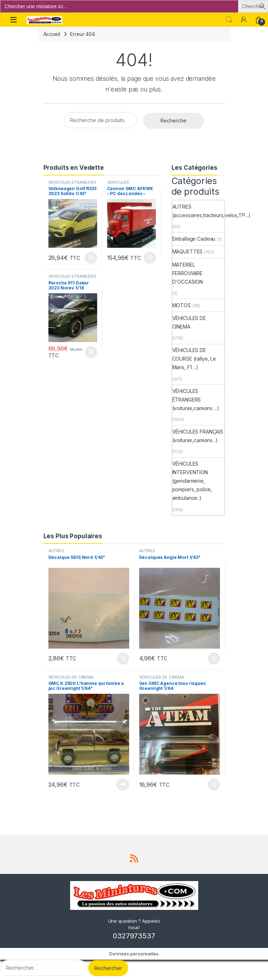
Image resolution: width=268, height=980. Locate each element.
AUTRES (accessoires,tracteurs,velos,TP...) (211, 211)
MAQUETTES (188, 251)
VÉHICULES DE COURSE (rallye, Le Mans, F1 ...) (194, 359)
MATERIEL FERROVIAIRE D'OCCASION (188, 273)
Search (229, 20)
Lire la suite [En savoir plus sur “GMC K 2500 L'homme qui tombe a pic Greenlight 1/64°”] (123, 785)
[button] (263, 6)
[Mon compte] (244, 20)
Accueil (52, 34)
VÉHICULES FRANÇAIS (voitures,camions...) (198, 436)
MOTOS (182, 305)
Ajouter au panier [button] (91, 258)
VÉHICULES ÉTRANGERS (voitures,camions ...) (72, 184)
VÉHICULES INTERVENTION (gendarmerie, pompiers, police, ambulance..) (192, 481)
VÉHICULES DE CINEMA (189, 322)
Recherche (174, 120)
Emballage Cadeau (194, 239)
